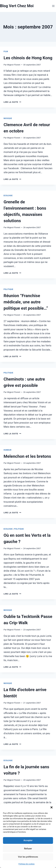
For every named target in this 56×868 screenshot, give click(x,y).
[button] (52, 807)
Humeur (7, 450)
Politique (8, 289)
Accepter (28, 840)
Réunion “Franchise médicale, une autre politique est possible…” (26, 302)
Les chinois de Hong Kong (28, 58)
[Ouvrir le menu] (53, 6)
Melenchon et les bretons (27, 456)
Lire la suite (12, 102)
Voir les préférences (28, 857)
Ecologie (8, 196)
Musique (8, 118)
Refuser (28, 849)
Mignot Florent (14, 65)
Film (6, 52)
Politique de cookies (27, 864)
